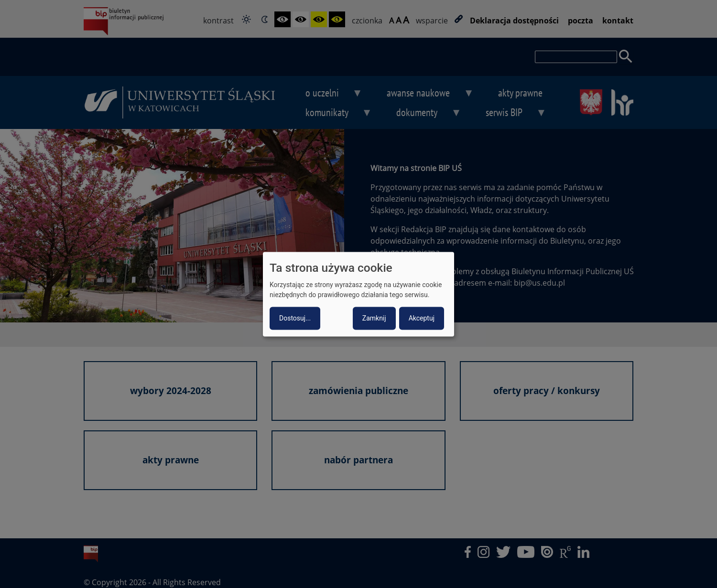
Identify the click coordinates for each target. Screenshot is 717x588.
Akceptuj (422, 318)
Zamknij (374, 318)
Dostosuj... (295, 318)
